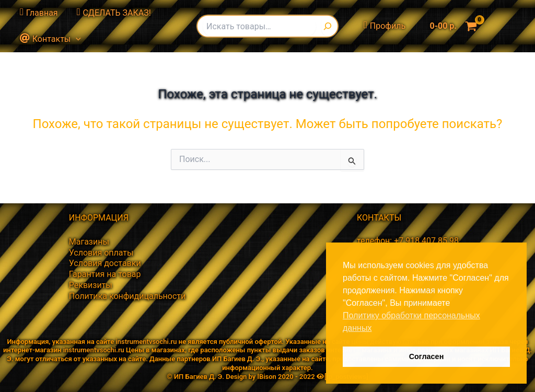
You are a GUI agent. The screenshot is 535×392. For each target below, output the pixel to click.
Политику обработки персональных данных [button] (411, 322)
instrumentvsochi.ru (146, 342)
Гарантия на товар (105, 274)
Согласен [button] (427, 356)
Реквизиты (91, 285)
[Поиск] (329, 26)
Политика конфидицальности (127, 296)
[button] (75, 39)
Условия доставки (105, 263)
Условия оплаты (101, 253)
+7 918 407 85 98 (426, 241)
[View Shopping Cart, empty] (451, 26)
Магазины (89, 242)
